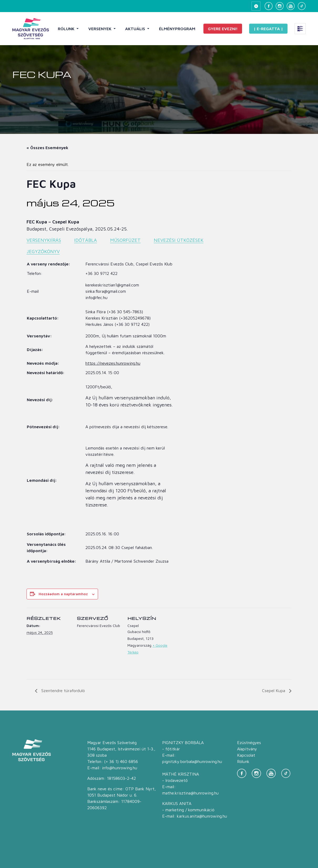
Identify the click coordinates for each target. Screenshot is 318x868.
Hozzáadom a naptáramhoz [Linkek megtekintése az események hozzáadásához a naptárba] (63, 594)
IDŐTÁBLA (86, 240)
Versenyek (100, 29)
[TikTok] (302, 6)
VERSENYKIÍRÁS (44, 240)
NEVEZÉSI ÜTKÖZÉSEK (179, 240)
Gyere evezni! (223, 29)
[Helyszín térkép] (206, 644)
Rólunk (67, 29)
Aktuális (136, 29)
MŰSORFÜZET (125, 240)
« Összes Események (47, 148)
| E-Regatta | (268, 29)
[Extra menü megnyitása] (300, 29)
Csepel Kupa (274, 691)
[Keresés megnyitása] (256, 6)
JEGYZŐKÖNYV (43, 251)
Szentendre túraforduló (62, 691)
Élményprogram (177, 29)
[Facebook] (269, 6)
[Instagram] (280, 6)
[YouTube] (291, 6)
